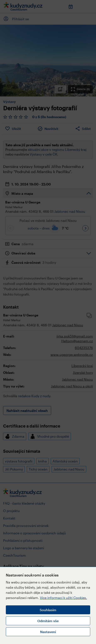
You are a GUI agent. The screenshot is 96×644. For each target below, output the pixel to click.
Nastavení (48, 632)
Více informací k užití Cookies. (63, 598)
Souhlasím (48, 610)
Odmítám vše (48, 621)
